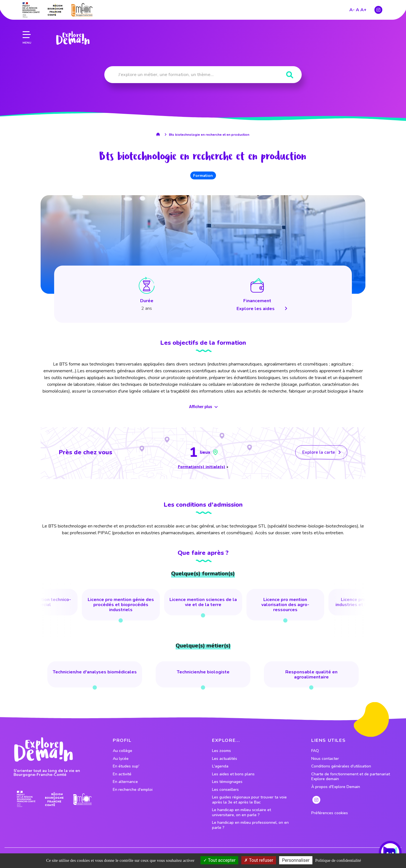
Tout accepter (219, 860)
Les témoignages (227, 782)
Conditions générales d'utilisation (341, 766)
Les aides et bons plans (233, 774)
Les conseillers (225, 790)
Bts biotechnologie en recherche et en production (209, 135)
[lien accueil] (159, 134)
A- (352, 9)
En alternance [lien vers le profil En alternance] (125, 782)
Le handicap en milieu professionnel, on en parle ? (250, 825)
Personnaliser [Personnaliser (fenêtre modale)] (296, 860)
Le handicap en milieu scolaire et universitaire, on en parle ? (241, 812)
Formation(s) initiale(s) (202, 467)
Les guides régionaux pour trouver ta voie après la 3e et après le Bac (249, 800)
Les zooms (221, 751)
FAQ (315, 751)
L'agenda (220, 766)
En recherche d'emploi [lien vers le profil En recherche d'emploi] (133, 790)
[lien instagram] (378, 9)
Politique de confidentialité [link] (338, 860)
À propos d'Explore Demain (336, 787)
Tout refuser (259, 860)
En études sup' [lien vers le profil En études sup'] (126, 766)
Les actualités (225, 759)
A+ (363, 9)
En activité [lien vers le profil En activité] (122, 774)
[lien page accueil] (73, 37)
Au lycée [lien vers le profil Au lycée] (121, 759)
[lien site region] (55, 9)
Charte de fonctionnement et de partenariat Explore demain (351, 777)
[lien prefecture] (31, 9)
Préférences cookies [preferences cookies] (330, 813)
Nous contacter (325, 759)
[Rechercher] (290, 75)
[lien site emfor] (82, 9)
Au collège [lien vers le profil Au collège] (123, 751)
